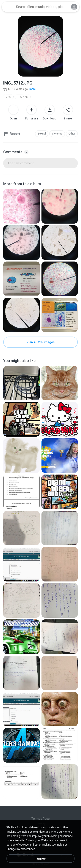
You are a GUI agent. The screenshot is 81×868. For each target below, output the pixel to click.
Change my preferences (21, 849)
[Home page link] (8, 7)
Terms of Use (40, 819)
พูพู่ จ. (7, 89)
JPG (8, 97)
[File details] (21, 206)
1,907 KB (23, 97)
